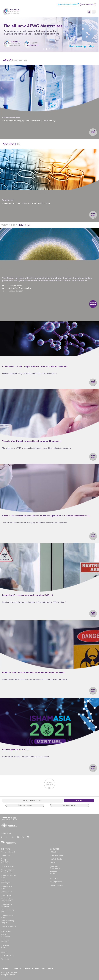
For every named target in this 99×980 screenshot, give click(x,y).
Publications (54, 852)
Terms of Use (28, 968)
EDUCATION (6, 931)
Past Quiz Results (56, 859)
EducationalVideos (5, 946)
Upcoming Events (7, 955)
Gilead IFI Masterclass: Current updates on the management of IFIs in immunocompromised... (46, 516)
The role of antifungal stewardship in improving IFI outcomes (31, 441)
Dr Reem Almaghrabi (8, 926)
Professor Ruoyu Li (8, 852)
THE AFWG (5, 849)
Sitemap (50, 968)
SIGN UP (79, 801)
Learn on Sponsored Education (68, 4)
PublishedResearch (56, 885)
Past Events (5, 959)
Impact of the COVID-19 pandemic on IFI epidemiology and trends (33, 672)
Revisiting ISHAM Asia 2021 (15, 750)
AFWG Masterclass (5, 935)
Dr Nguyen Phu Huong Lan (6, 905)
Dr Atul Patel (6, 855)
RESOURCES (54, 849)
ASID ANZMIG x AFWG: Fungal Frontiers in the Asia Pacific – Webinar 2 (35, 367)
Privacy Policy (40, 968)
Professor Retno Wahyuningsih (7, 900)
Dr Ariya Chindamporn (6, 882)
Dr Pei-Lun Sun (6, 895)
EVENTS (4, 952)
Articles (52, 863)
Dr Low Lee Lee (7, 892)
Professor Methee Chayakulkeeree (8, 871)
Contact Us (17, 968)
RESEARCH (54, 879)
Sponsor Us (5, 968)
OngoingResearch (56, 882)
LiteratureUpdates (53, 873)
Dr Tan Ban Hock (7, 866)
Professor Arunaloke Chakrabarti (5, 861)
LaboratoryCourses (5, 941)
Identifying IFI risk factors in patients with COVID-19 (27, 595)
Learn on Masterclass (88, 4)
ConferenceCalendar (57, 855)
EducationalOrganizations (55, 867)
